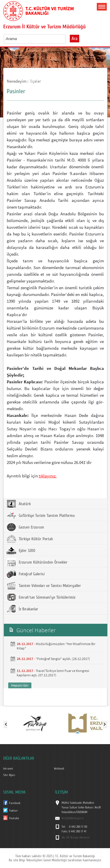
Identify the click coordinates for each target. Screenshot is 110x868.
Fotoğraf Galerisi (26, 574)
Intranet (8, 769)
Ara (75, 39)
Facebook (15, 803)
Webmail (59, 769)
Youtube (14, 818)
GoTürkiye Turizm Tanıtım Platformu (41, 515)
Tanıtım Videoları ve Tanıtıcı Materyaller (44, 585)
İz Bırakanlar (22, 609)
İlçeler (35, 81)
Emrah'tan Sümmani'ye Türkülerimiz (41, 597)
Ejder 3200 (21, 550)
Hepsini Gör (20, 685)
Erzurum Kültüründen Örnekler (37, 562)
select (67, 39)
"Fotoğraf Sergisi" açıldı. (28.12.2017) (63, 659)
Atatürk (19, 504)
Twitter (13, 811)
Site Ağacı (9, 775)
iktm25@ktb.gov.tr (73, 818)
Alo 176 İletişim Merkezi (75, 838)
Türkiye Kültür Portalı (30, 539)
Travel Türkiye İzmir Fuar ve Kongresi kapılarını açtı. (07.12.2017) (53, 673)
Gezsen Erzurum (25, 527)
